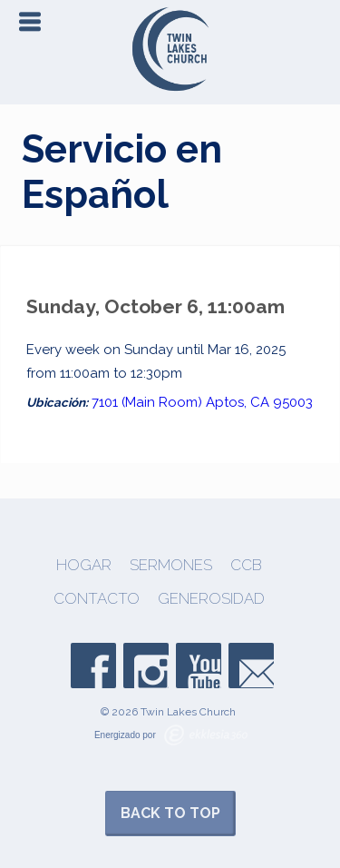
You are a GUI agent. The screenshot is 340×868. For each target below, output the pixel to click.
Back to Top (170, 813)
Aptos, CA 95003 (259, 402)
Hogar (84, 565)
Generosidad (211, 599)
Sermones (171, 565)
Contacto (97, 599)
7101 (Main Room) (147, 402)
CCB (246, 565)
